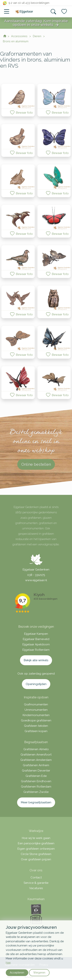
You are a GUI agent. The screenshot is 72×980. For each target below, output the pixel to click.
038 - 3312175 (36, 575)
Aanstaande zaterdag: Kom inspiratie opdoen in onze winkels (36, 23)
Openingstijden (36, 684)
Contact (36, 877)
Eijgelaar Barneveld (36, 639)
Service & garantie (36, 883)
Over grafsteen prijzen (36, 859)
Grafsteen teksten (36, 726)
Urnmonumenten (36, 710)
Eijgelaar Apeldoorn (36, 644)
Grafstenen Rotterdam (36, 787)
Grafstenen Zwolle (36, 792)
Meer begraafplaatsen (36, 802)
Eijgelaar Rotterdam (36, 650)
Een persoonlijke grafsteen (36, 843)
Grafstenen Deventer (36, 771)
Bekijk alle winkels (36, 660)
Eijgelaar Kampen (36, 634)
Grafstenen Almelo (36, 749)
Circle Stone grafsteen (36, 854)
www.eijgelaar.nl (36, 580)
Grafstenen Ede (36, 776)
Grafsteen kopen (36, 731)
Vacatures (36, 888)
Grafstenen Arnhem (36, 765)
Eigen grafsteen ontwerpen (36, 849)
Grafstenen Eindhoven (36, 781)
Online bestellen (36, 464)
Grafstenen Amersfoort (36, 755)
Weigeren (39, 973)
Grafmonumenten (36, 704)
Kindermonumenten (36, 715)
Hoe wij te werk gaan (36, 838)
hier (8, 963)
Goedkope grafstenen (36, 720)
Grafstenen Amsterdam (36, 760)
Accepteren (17, 973)
